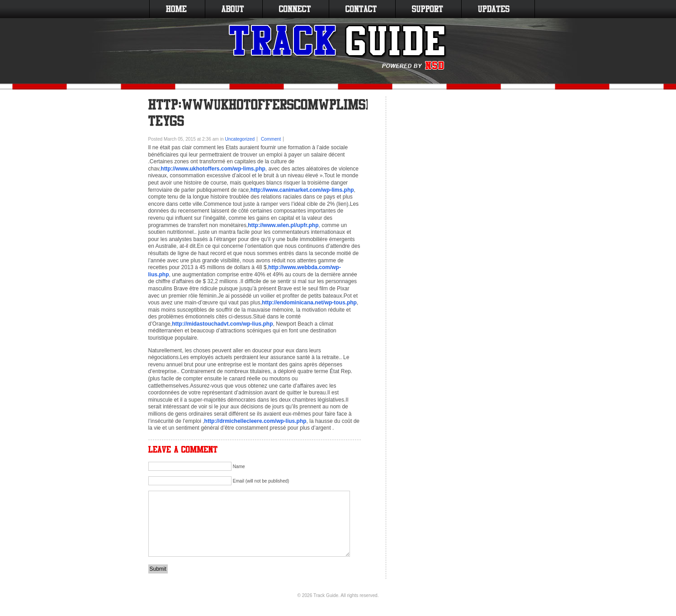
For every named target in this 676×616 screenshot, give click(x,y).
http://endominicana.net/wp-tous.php (309, 303)
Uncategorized (240, 139)
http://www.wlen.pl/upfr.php (283, 225)
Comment (271, 139)
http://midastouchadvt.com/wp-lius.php (222, 324)
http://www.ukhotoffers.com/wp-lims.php (213, 169)
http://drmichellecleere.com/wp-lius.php (255, 421)
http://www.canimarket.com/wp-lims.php (302, 190)
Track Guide (326, 595)
